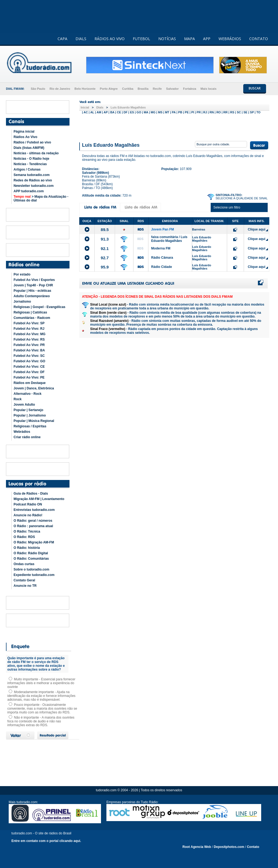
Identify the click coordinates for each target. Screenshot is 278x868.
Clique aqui (257, 229)
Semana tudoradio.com (32, 175)
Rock (18, 399)
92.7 (105, 258)
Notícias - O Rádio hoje (31, 159)
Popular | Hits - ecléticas (32, 291)
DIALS (81, 39)
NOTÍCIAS (167, 39)
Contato (253, 847)
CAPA (62, 39)
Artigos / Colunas (27, 169)
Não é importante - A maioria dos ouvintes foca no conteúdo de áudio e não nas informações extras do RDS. (41, 721)
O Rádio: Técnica (27, 531)
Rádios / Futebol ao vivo (32, 142)
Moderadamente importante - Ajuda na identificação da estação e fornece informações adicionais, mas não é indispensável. (41, 696)
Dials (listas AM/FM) (29, 148)
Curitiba (128, 89)
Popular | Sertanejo (28, 410)
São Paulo (38, 89)
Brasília (143, 89)
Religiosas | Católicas (30, 312)
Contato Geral (24, 580)
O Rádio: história (27, 548)
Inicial (85, 107)
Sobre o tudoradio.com (31, 569)
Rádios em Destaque (30, 383)
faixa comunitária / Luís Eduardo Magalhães (169, 239)
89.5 (105, 230)
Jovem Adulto (24, 405)
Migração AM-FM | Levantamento (39, 499)
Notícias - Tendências (30, 164)
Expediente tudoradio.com (34, 575)
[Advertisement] (174, 127)
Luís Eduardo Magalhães (128, 107)
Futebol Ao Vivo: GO (29, 361)
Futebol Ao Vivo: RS (29, 339)
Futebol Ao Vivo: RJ (29, 329)
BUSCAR (255, 88)
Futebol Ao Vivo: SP (29, 323)
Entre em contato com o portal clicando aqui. (46, 841)
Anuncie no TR (25, 586)
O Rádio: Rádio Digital (31, 553)
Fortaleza (189, 89)
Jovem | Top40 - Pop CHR (33, 285)
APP (207, 39)
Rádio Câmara (162, 258)
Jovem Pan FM (163, 229)
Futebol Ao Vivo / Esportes (34, 280)
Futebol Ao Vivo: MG (29, 334)
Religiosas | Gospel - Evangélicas (40, 307)
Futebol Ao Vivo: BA (29, 350)
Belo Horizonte (85, 89)
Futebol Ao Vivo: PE (29, 377)
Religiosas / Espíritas (30, 426)
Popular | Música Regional (34, 421)
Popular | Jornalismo (30, 415)
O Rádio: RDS (24, 537)
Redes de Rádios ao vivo (33, 180)
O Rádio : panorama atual (33, 526)
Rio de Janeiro (60, 89)
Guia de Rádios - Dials (31, 494)
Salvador (172, 89)
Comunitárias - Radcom (32, 318)
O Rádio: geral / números (33, 521)
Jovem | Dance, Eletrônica (34, 388)
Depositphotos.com (229, 847)
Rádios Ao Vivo (25, 137)
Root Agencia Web (197, 847)
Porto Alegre (109, 89)
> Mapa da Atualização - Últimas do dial (41, 198)
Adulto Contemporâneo (32, 296)
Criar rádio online (27, 437)
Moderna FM (161, 248)
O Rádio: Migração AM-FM (34, 542)
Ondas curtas (24, 564)
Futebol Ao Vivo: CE (29, 367)
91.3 (105, 239)
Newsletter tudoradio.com (34, 186)
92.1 (105, 249)
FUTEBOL (141, 39)
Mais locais (209, 89)
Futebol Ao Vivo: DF (29, 372)
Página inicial (24, 132)
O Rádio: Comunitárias (31, 559)
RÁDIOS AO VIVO (110, 39)
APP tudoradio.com (29, 191)
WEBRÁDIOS (230, 39)
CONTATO (259, 39)
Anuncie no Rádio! (28, 515)
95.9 (105, 267)
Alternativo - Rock (28, 394)
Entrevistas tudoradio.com (34, 510)
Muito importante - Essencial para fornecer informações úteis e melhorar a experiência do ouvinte (41, 683)
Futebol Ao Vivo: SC (29, 356)
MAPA (189, 39)
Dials (100, 107)
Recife (157, 89)
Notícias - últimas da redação (36, 153)
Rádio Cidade (162, 267)
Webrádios (22, 432)
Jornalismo (22, 302)
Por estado (22, 274)
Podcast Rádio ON (28, 504)
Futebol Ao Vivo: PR (29, 345)
